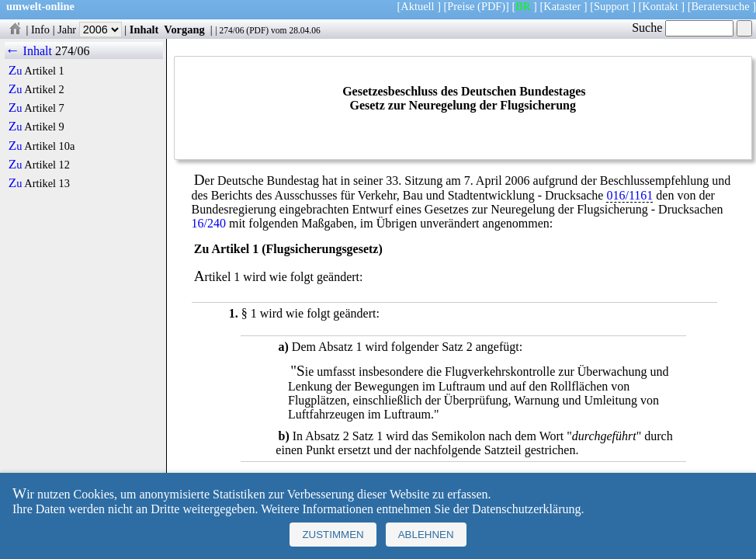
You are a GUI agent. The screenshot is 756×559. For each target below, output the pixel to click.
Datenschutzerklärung (526, 509)
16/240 (209, 223)
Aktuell (417, 6)
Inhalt (144, 30)
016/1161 (629, 195)
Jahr (90, 30)
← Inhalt (28, 51)
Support (612, 6)
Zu (16, 71)
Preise (461, 6)
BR (523, 6)
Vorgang (184, 30)
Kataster (562, 6)
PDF (257, 30)
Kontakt (660, 6)
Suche (683, 28)
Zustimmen (333, 535)
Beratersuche (721, 6)
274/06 (231, 30)
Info (40, 30)
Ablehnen (426, 535)
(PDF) (491, 6)
